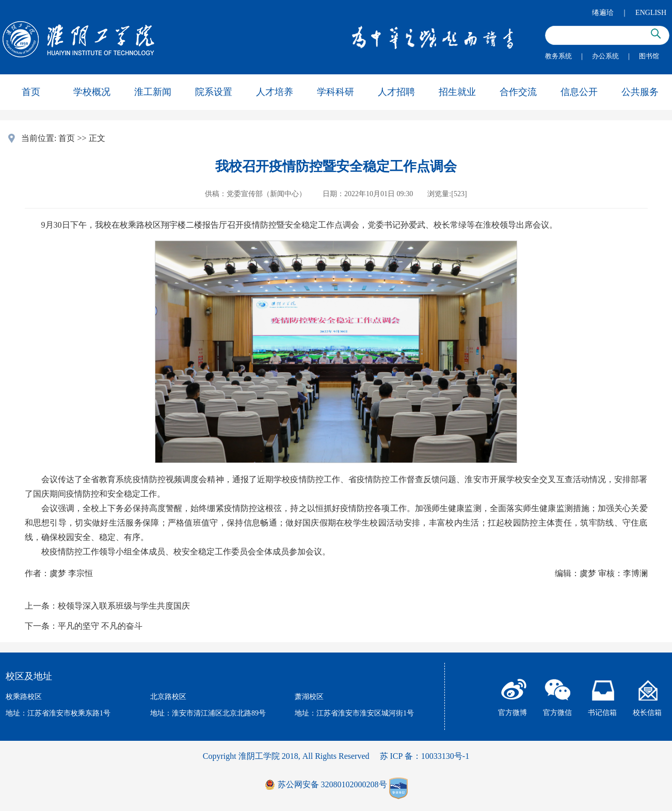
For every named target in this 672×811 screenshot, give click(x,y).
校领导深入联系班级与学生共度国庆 (124, 606)
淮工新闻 (153, 92)
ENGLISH (651, 13)
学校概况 (92, 92)
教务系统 (558, 56)
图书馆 (649, 56)
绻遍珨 (603, 13)
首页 (31, 92)
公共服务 (640, 92)
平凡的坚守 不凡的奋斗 (100, 626)
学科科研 (335, 92)
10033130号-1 (445, 756)
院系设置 (214, 92)
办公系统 (605, 56)
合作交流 (518, 92)
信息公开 (579, 92)
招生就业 (457, 92)
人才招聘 (396, 92)
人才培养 (275, 92)
